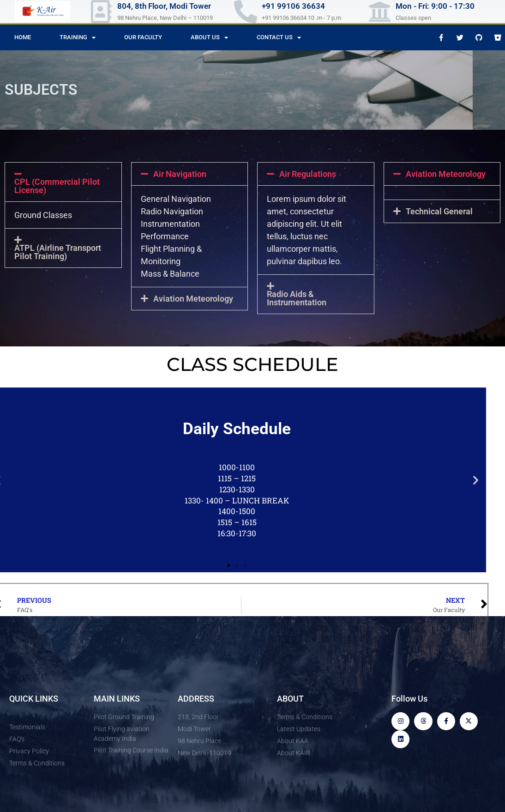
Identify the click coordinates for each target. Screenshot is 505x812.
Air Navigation (180, 174)
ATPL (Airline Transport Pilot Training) (58, 252)
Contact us (279, 38)
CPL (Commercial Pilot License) (57, 186)
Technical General (439, 212)
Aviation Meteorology (446, 174)
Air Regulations (308, 174)
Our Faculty (143, 37)
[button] (63, 182)
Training (78, 38)
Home (23, 37)
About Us (209, 38)
